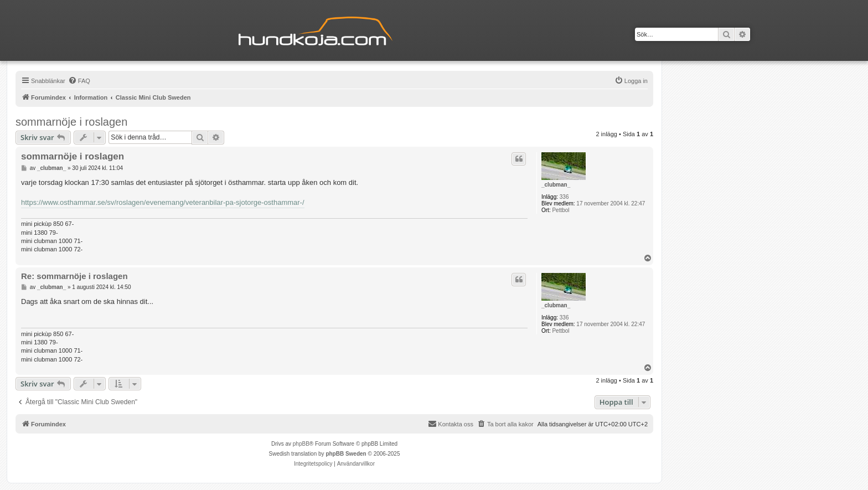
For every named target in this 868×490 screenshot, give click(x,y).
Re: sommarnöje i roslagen (74, 276)
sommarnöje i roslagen (71, 122)
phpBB (301, 444)
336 (564, 197)
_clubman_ (556, 185)
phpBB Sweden (346, 454)
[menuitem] (79, 81)
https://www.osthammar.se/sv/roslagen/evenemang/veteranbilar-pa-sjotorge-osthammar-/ (163, 202)
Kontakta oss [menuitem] (451, 424)
